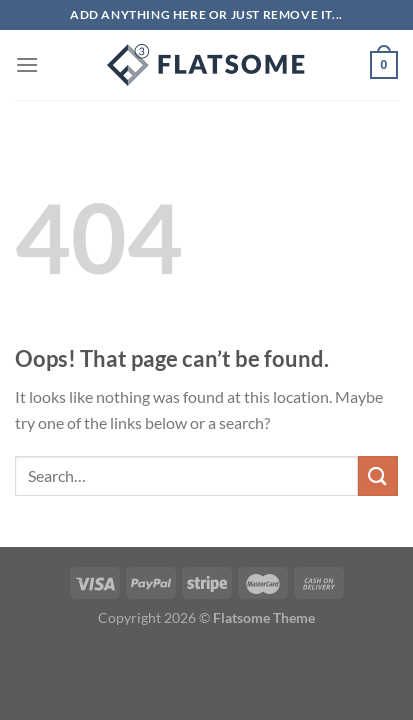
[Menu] (27, 64)
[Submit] (378, 475)
